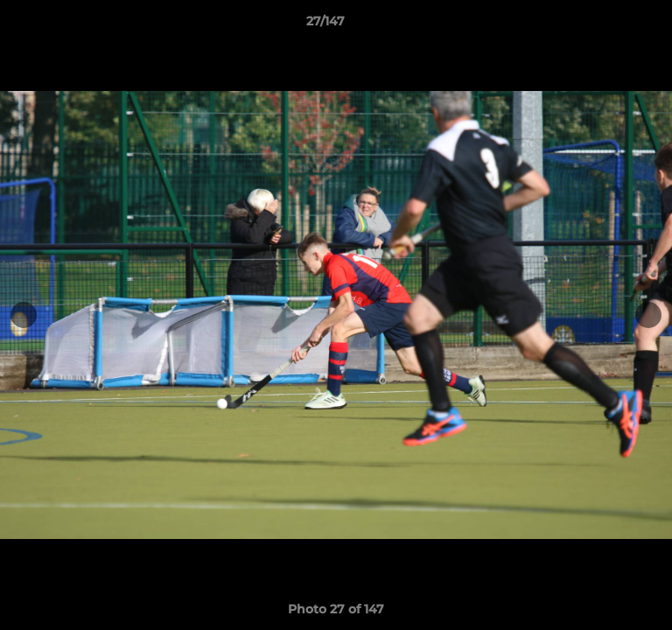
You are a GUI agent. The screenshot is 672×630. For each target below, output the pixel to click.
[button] (609, 25)
